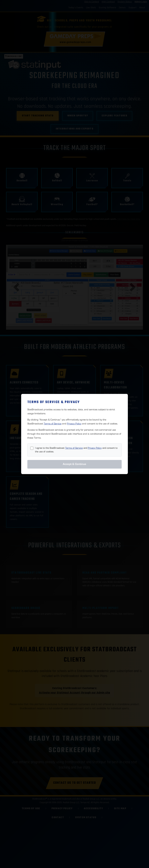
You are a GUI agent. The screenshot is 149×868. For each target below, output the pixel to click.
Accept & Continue (74, 464)
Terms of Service (53, 424)
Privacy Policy (74, 424)
